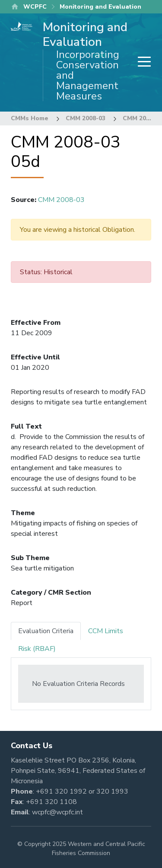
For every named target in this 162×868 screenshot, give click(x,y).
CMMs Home (30, 118)
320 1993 (112, 791)
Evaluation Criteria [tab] (46, 631)
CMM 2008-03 (86, 118)
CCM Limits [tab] (106, 631)
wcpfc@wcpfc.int (57, 812)
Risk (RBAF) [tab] (37, 649)
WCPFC (35, 7)
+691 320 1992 (61, 791)
